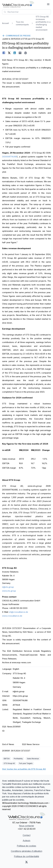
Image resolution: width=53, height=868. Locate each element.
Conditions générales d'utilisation (27, 851)
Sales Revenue (33, 759)
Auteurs (26, 840)
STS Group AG (9, 763)
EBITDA (7, 759)
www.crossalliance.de (12, 616)
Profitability (18, 759)
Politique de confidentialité (26, 856)
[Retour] (26, 36)
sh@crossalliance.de (19, 612)
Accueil (6, 23)
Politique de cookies (26, 846)
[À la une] (18, 4)
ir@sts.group (8, 587)
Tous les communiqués (22, 23)
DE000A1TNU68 (9, 157)
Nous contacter (26, 826)
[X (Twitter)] (27, 862)
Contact (27, 835)
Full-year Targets (26, 763)
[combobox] (26, 12)
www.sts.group (9, 591)
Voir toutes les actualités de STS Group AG (24, 769)
